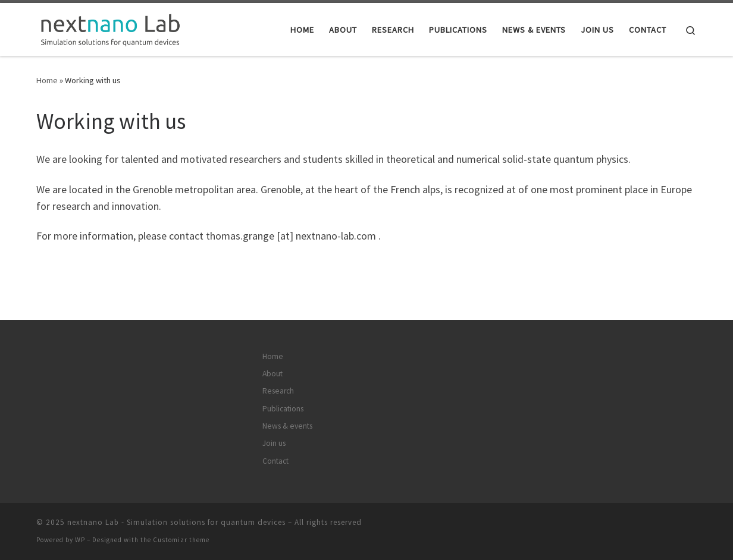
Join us (274, 443)
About (272, 374)
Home (47, 80)
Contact (275, 461)
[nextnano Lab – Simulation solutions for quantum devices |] (111, 27)
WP (80, 540)
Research (278, 391)
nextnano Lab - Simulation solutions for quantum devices (176, 522)
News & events (287, 426)
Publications (283, 409)
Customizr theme (181, 540)
